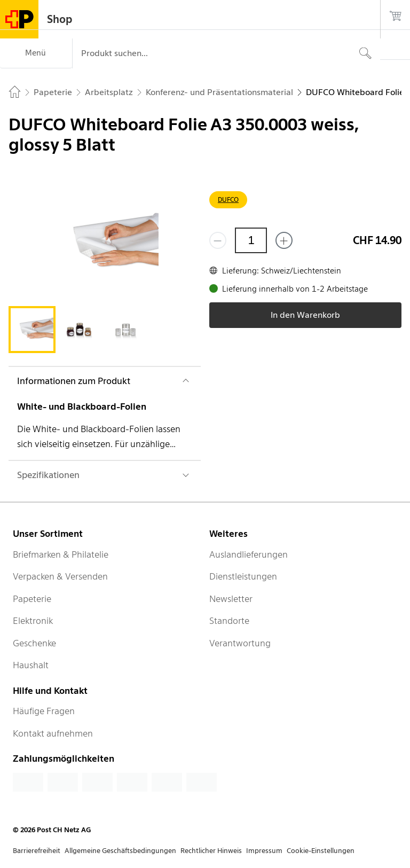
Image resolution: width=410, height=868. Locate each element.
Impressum (264, 851)
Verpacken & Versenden (60, 576)
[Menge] (251, 240)
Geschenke (34, 643)
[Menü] (36, 53)
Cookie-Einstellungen (321, 851)
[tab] (32, 330)
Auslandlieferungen (249, 554)
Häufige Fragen (44, 711)
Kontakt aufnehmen (53, 733)
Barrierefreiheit (37, 851)
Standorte (229, 621)
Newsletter (231, 599)
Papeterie (32, 599)
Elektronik (33, 621)
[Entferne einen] (218, 240)
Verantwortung (240, 643)
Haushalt (31, 665)
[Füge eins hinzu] (284, 240)
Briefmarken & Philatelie (61, 554)
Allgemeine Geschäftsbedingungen (120, 851)
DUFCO (228, 200)
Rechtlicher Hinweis (211, 851)
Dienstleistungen (243, 576)
